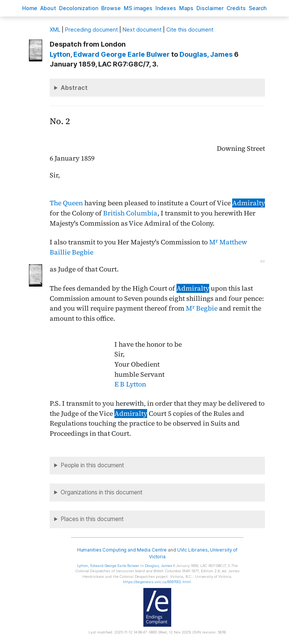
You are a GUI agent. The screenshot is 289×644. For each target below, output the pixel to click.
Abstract (74, 88)
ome (30, 8)
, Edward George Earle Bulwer (110, 54)
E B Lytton (130, 384)
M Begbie (202, 308)
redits (236, 8)
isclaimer (210, 8)
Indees (166, 8)
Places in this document (92, 519)
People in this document (92, 465)
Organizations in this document (102, 492)
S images (138, 8)
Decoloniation (79, 8)
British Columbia (130, 213)
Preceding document (91, 30)
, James (206, 54)
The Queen (66, 203)
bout (48, 8)
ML (55, 30)
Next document (142, 30)
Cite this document (190, 30)
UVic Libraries (192, 550)
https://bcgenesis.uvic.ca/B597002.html (157, 582)
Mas (186, 8)
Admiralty (249, 203)
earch (258, 8)
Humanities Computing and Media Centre (122, 550)
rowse (111, 8)
